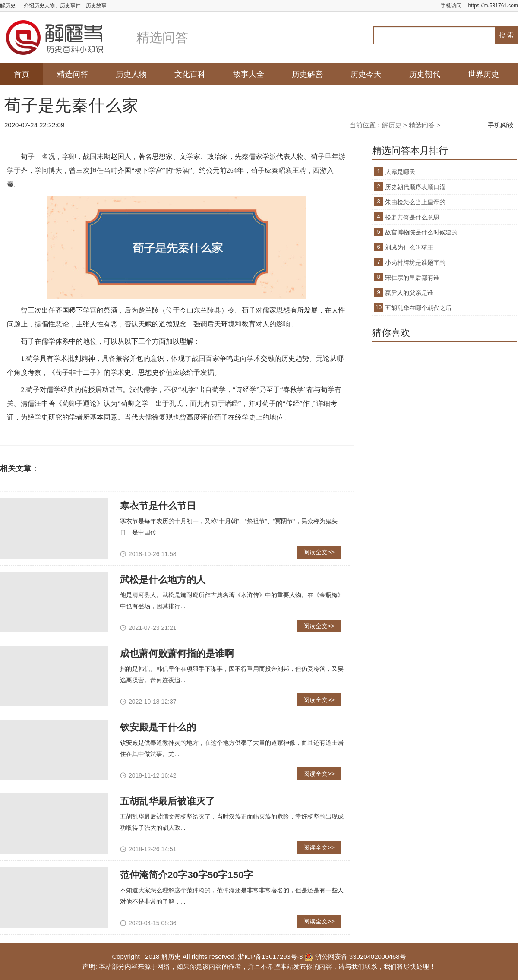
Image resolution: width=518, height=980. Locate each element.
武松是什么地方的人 (163, 580)
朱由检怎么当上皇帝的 (415, 202)
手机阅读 (501, 125)
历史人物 (131, 74)
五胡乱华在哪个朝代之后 (418, 308)
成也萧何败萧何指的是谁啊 (177, 653)
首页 (22, 74)
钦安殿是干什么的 (158, 727)
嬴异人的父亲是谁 (409, 293)
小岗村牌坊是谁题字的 (415, 262)
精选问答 (73, 74)
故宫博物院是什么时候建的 (421, 232)
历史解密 (307, 74)
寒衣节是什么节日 (158, 506)
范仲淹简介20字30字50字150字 (186, 875)
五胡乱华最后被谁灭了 (167, 801)
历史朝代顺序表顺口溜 (415, 187)
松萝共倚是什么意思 (412, 217)
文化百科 (190, 74)
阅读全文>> (319, 552)
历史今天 (366, 74)
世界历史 (483, 74)
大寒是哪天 (400, 172)
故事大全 (249, 74)
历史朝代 (425, 74)
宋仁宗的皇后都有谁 (412, 278)
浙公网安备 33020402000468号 (355, 956)
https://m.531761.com (493, 6)
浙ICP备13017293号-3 (270, 956)
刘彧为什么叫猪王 (409, 247)
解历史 (392, 125)
